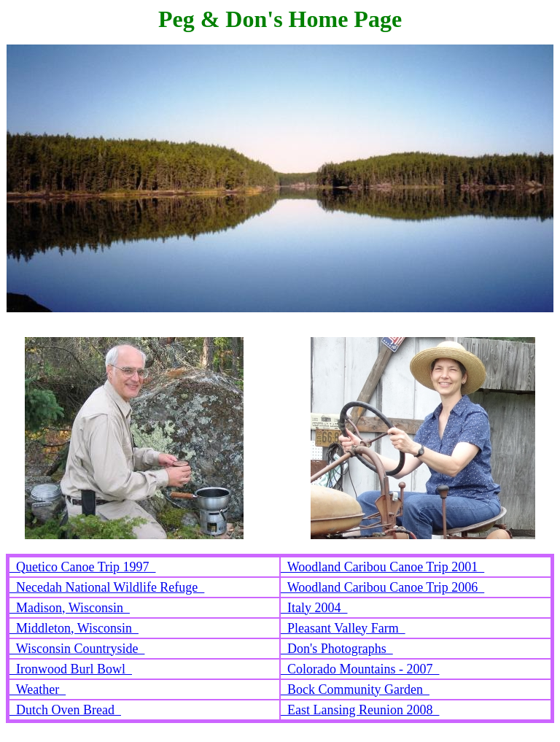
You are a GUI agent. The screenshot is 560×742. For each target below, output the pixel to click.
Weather (38, 689)
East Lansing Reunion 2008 (360, 710)
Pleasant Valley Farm (343, 628)
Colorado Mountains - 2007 (360, 669)
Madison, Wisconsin (70, 608)
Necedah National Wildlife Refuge (107, 587)
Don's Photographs (337, 649)
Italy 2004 (314, 608)
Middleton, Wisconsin (74, 628)
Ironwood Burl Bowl (71, 669)
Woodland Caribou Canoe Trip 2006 (382, 587)
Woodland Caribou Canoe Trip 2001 (382, 567)
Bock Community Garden (355, 689)
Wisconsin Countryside (77, 649)
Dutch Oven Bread (65, 710)
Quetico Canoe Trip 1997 (83, 567)
